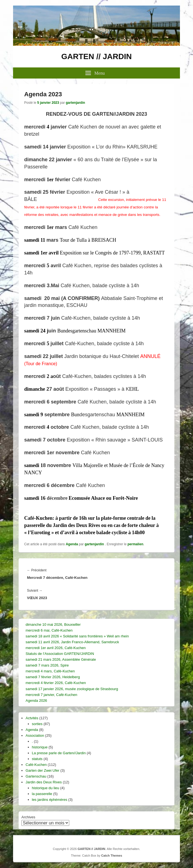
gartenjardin (75, 103)
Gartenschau (36, 776)
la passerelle (42, 794)
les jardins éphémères (50, 800)
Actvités (32, 718)
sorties (37, 724)
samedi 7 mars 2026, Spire (47, 665)
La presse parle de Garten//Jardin (59, 753)
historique (40, 747)
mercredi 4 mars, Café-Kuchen (50, 671)
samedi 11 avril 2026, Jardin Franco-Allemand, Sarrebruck (72, 642)
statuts (37, 759)
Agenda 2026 (36, 701)
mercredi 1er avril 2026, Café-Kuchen (56, 648)
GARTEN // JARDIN (96, 56)
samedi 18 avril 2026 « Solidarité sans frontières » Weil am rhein (77, 636)
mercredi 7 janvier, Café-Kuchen (51, 695)
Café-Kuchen (36, 765)
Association (35, 735)
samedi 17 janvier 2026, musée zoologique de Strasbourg (72, 689)
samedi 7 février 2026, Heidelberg (53, 677)
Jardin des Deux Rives (44, 782)
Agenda (72, 544)
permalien (136, 544)
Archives (28, 817)
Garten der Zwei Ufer (42, 770)
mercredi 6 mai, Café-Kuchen (49, 630)
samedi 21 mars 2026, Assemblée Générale (61, 659)
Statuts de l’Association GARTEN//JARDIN (60, 654)
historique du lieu (46, 788)
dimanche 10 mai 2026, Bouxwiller (53, 624)
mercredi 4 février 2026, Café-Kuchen (56, 683)
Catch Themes (112, 856)
